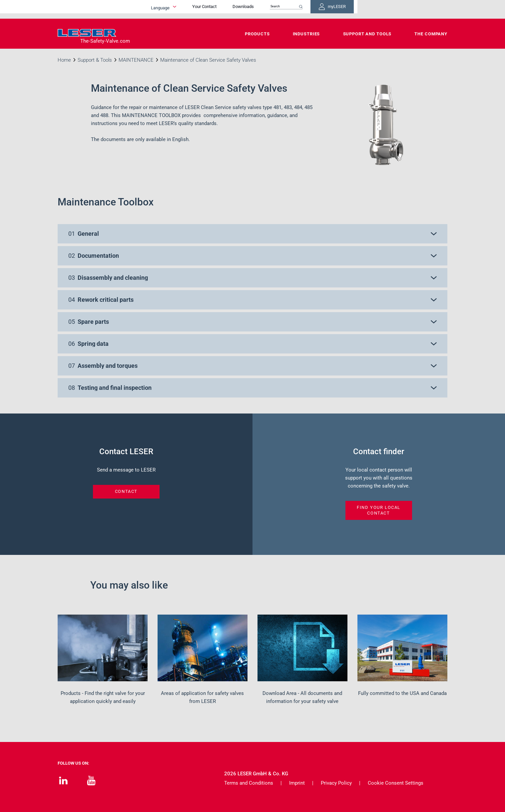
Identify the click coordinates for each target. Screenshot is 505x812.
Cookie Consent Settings (396, 783)
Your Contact (284, 9)
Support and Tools (367, 34)
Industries (306, 34)
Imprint (297, 783)
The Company (431, 34)
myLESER (426, 9)
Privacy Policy (336, 783)
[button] (252, 234)
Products (257, 34)
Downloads (323, 9)
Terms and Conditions (249, 783)
